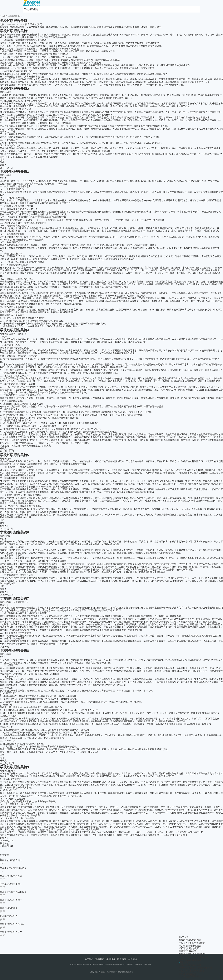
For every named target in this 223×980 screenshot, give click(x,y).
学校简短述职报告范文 (11, 900)
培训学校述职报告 (9, 916)
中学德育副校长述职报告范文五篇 (195, 968)
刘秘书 (4, 16)
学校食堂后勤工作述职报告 (13, 892)
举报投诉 (111, 959)
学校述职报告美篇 (188, 974)
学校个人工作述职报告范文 (13, 868)
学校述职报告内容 (188, 951)
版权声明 (122, 959)
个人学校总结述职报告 (190, 946)
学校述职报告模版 (9, 908)
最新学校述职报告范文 (11, 860)
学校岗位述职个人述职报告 (192, 954)
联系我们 (100, 959)
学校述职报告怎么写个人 (191, 948)
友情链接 (133, 959)
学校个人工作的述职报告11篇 (193, 957)
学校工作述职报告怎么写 (12, 924)
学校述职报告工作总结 (11, 876)
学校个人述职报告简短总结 (192, 943)
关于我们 (89, 959)
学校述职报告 (31, 9)
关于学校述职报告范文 (11, 884)
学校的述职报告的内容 (190, 940)
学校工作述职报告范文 (11, 932)
